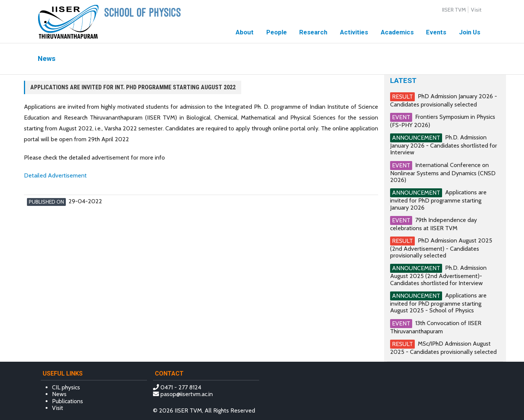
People (277, 32)
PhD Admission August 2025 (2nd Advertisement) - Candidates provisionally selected (441, 248)
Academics (397, 32)
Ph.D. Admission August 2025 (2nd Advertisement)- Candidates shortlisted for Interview (438, 275)
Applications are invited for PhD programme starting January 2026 (438, 200)
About (245, 32)
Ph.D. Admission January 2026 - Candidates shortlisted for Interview (444, 145)
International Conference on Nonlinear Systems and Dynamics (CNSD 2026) (443, 172)
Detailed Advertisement (55, 175)
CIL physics (66, 387)
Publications (68, 401)
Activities (354, 32)
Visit (476, 10)
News (59, 394)
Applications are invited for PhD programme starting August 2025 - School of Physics (438, 303)
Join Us (470, 32)
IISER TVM (454, 10)
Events (436, 32)
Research (313, 32)
